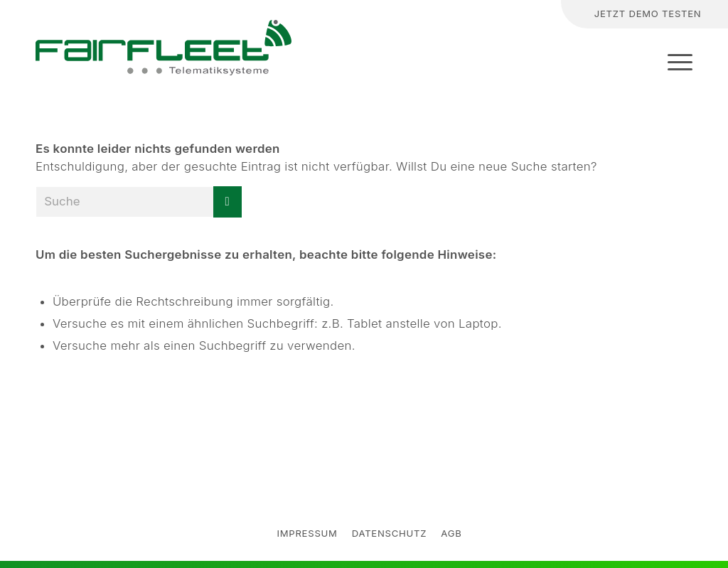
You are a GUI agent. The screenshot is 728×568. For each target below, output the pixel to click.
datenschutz (390, 533)
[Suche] (509, 15)
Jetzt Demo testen (648, 14)
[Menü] (675, 62)
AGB (451, 533)
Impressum (307, 533)
